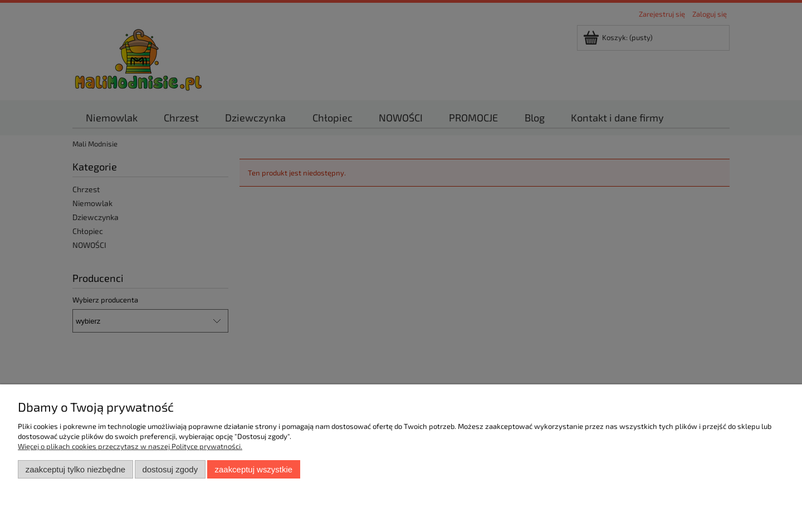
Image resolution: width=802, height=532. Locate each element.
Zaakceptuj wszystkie (254, 469)
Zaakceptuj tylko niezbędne (75, 469)
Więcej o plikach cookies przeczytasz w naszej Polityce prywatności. (130, 446)
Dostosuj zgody (170, 469)
